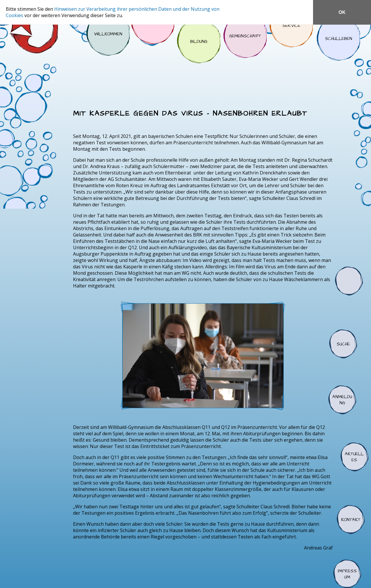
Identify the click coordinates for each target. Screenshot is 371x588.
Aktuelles (354, 457)
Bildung (199, 41)
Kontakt (351, 520)
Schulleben (339, 39)
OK (342, 12)
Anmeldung (342, 400)
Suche (343, 344)
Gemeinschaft (245, 36)
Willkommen (108, 34)
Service (291, 26)
